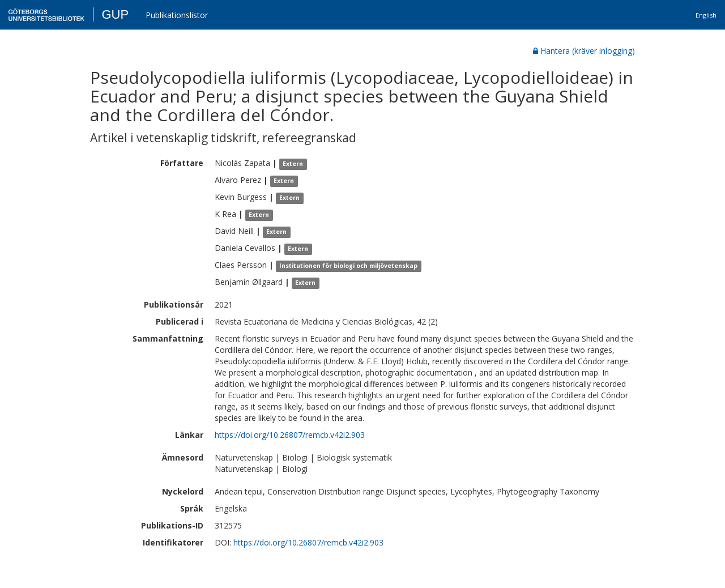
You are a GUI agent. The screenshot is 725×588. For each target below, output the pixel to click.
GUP (115, 14)
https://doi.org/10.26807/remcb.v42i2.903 (290, 435)
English (706, 15)
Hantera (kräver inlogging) (584, 51)
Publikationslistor (177, 15)
